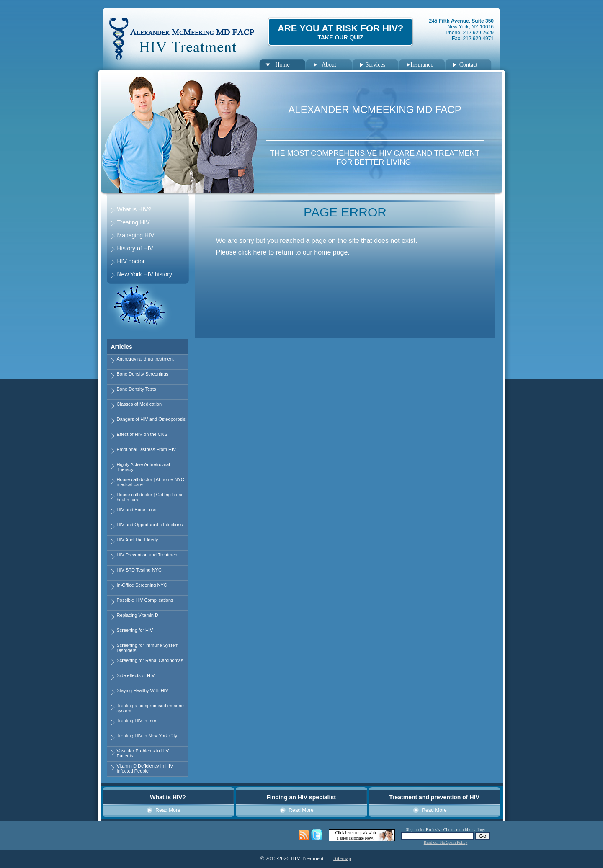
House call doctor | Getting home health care (150, 497)
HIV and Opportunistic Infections (150, 525)
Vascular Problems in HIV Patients (143, 753)
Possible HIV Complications (145, 600)
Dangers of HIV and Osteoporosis (151, 419)
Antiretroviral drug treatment (145, 359)
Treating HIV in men (137, 721)
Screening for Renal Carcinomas (150, 660)
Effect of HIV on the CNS (142, 434)
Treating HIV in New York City (147, 736)
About (329, 65)
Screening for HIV (135, 630)
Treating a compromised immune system (150, 708)
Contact (469, 65)
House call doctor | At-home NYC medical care (151, 482)
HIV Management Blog (304, 835)
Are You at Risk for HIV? (340, 32)
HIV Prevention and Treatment (148, 555)
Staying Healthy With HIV (143, 690)
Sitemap (342, 858)
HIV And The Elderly (138, 540)
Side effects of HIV (136, 675)
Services (375, 65)
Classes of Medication (139, 404)
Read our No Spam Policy (446, 842)
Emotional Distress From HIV (147, 449)
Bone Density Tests (137, 389)
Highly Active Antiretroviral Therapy (143, 467)
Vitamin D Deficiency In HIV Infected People (145, 768)
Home (282, 65)
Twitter (317, 835)
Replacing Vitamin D (138, 615)
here (260, 252)
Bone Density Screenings (143, 374)
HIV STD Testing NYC (139, 570)
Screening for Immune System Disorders (148, 648)
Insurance (422, 65)
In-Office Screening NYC (142, 585)
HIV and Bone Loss (137, 510)
